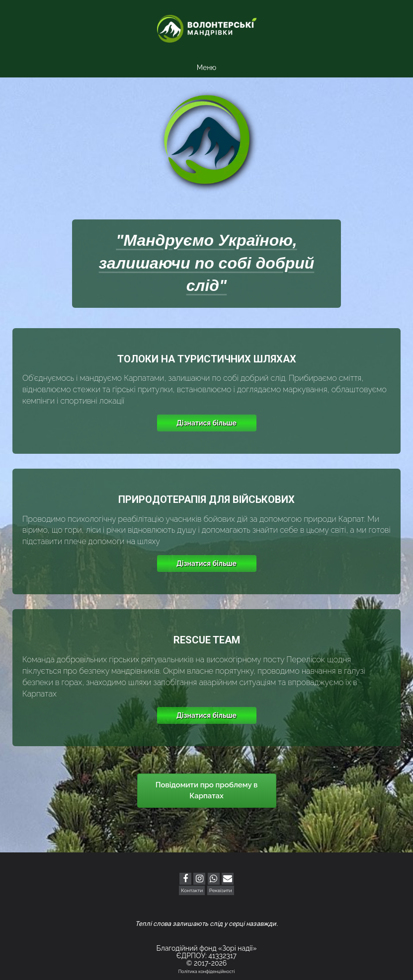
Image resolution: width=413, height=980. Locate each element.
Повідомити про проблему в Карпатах (207, 790)
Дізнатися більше (206, 423)
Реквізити (221, 890)
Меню (206, 68)
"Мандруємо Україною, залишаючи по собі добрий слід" (207, 263)
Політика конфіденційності (207, 972)
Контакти (192, 890)
